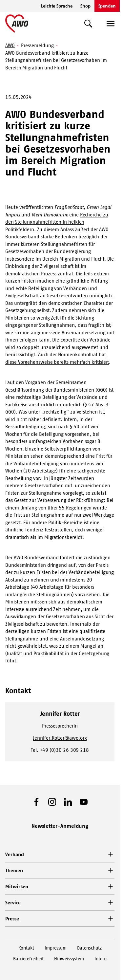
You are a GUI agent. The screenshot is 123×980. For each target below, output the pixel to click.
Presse (12, 919)
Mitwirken (17, 887)
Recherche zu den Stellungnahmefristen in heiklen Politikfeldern (57, 222)
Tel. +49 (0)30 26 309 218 (60, 750)
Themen (14, 870)
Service (13, 903)
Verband (14, 854)
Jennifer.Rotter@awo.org (60, 738)
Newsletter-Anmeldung (60, 826)
